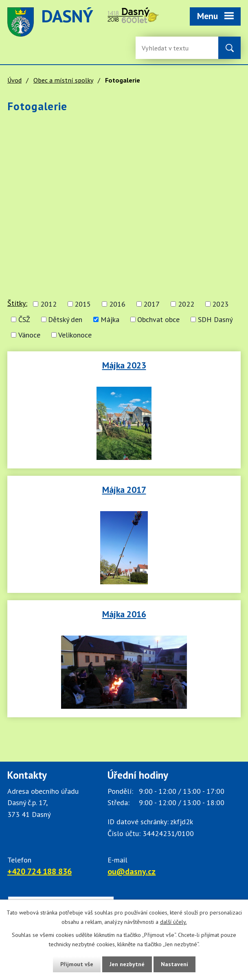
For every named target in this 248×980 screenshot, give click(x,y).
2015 (83, 304)
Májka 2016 (124, 614)
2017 (151, 304)
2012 (48, 304)
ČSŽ (24, 319)
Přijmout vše (77, 964)
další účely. (173, 922)
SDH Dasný (215, 319)
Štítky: (17, 303)
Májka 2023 (124, 365)
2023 (220, 304)
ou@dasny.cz (132, 871)
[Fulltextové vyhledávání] (168, 48)
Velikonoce (75, 335)
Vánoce (29, 335)
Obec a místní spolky (63, 80)
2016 (117, 304)
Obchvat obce (158, 319)
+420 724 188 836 (40, 871)
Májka (110, 319)
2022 (186, 304)
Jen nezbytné (127, 964)
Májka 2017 (124, 490)
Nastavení (174, 964)
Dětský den (65, 319)
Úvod (14, 80)
